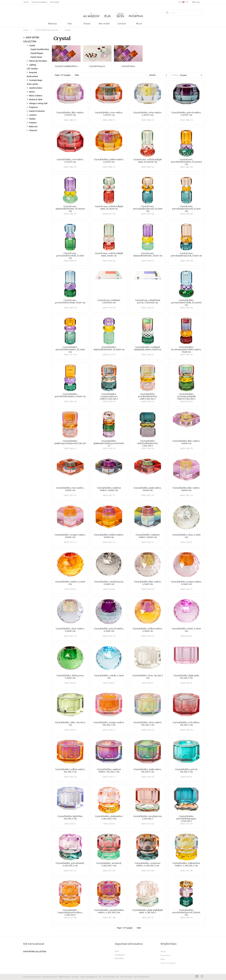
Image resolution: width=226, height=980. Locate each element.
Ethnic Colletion (36, 98)
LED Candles (32, 70)
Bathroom (33, 130)
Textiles (32, 122)
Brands (87, 24)
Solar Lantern (32, 86)
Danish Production (37, 114)
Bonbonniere (32, 78)
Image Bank (165, 956)
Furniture (33, 126)
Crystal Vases (36, 58)
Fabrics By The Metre (38, 62)
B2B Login (196, 2)
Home (26, 2)
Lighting (32, 66)
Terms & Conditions (39, 2)
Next (77, 75)
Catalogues (120, 955)
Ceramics (33, 134)
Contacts (122, 24)
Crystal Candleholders (40, 50)
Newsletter (119, 959)
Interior (32, 94)
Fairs (70, 24)
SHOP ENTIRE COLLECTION (47, 30)
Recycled (33, 74)
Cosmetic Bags (36, 82)
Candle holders (35, 90)
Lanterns (33, 118)
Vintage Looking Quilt (38, 106)
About (139, 24)
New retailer (104, 24)
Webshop (52, 24)
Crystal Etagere (37, 54)
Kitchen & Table (36, 102)
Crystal (68, 30)
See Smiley (55, 2)
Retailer (164, 952)
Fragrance (33, 110)
